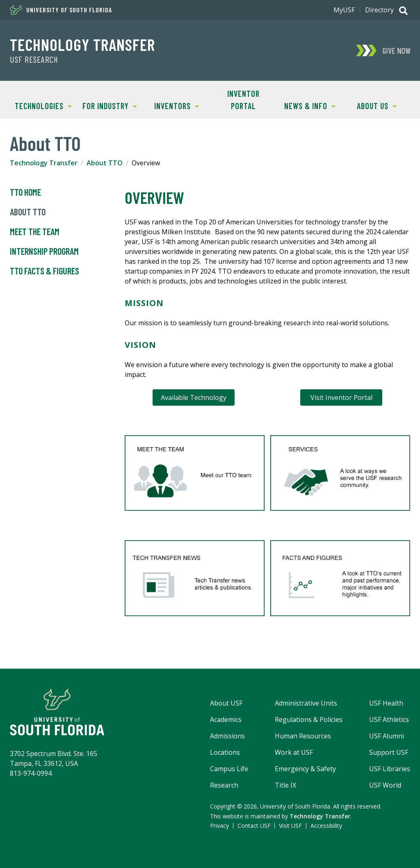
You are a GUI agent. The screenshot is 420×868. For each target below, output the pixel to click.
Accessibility (326, 826)
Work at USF (294, 752)
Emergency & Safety (305, 769)
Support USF (389, 752)
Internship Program (44, 251)
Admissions (227, 736)
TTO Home (25, 192)
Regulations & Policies (309, 720)
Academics (226, 720)
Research (224, 785)
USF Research (34, 59)
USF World (385, 785)
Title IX (285, 785)
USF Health (386, 703)
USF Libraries (390, 769)
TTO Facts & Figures (45, 271)
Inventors (171, 105)
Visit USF (290, 826)
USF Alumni (387, 736)
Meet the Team (35, 232)
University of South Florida (61, 10)
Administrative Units (306, 703)
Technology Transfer (82, 44)
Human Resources (303, 736)
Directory (379, 10)
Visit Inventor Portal (341, 397)
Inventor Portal (243, 100)
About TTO (105, 163)
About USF (226, 703)
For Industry (107, 105)
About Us (370, 105)
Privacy (219, 826)
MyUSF (344, 10)
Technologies (41, 105)
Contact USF (254, 826)
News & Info (306, 105)
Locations (225, 752)
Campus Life (229, 769)
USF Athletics (389, 720)
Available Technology (194, 397)
